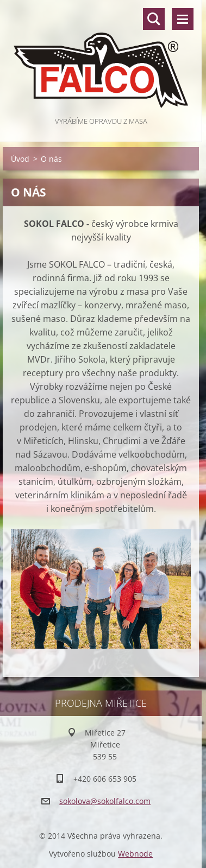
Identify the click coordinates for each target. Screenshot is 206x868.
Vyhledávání (154, 19)
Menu (183, 19)
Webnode (135, 854)
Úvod (20, 159)
